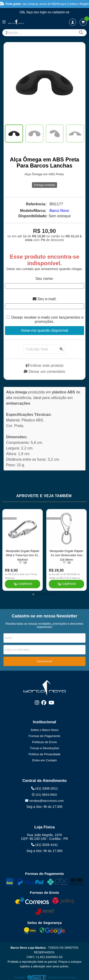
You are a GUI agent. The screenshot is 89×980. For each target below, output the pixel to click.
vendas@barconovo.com (44, 801)
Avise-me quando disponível (44, 330)
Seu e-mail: (44, 299)
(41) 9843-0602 (44, 795)
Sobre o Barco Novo (45, 730)
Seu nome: (44, 279)
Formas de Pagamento (44, 736)
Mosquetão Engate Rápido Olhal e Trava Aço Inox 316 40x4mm (23, 555)
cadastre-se (61, 12)
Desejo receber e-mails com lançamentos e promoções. (47, 319)
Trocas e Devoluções (44, 748)
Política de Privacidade (44, 754)
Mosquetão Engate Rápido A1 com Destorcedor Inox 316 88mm (66, 555)
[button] (33, 594)
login (44, 12)
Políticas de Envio (45, 742)
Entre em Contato (44, 760)
